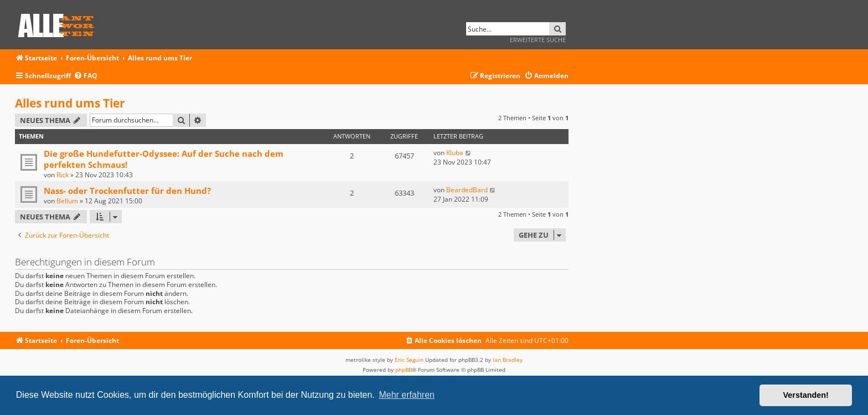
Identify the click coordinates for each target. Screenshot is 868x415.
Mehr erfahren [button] (407, 395)
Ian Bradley (508, 360)
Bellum (67, 201)
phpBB (404, 370)
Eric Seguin (409, 360)
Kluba (455, 153)
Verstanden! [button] (806, 395)
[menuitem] (86, 76)
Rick (63, 175)
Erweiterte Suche (538, 40)
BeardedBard (467, 190)
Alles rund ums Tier (70, 103)
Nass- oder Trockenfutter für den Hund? (127, 191)
